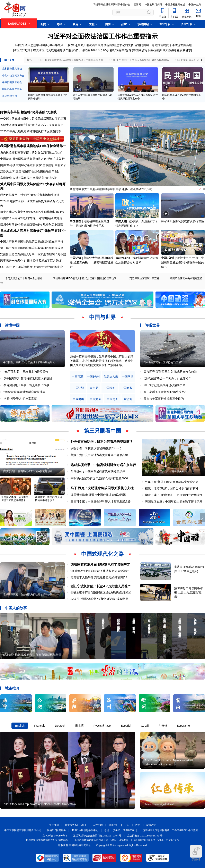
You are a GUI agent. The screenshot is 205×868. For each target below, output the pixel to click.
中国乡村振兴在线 (175, 5)
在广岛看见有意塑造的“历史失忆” (165, 392)
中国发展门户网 (153, 5)
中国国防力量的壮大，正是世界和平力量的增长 (29, 362)
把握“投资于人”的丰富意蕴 (20, 399)
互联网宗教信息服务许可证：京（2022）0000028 (101, 840)
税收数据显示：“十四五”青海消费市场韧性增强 (30, 195)
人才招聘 (98, 825)
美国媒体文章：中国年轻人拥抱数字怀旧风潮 (174, 502)
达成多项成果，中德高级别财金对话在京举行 (103, 465)
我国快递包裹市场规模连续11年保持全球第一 (33, 146)
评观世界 (152, 325)
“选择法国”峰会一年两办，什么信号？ (167, 378)
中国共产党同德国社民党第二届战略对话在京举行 (32, 242)
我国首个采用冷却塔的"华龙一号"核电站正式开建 (31, 218)
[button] (202, 146)
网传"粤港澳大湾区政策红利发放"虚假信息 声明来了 (33, 165)
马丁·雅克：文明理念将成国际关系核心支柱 (102, 488)
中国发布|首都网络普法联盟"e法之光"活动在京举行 (32, 159)
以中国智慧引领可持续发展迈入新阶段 (28, 378)
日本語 (79, 726)
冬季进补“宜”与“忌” (45, 178)
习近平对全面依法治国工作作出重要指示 (102, 36)
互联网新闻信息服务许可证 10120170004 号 (97, 836)
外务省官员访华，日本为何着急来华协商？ (102, 442)
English (20, 726)
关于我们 (54, 825)
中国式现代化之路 (102, 554)
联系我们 (114, 825)
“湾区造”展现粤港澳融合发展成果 (24, 392)
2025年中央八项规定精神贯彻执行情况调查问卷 (31, 131)
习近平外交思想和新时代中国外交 (112, 5)
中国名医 (75, 221)
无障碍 (196, 853)
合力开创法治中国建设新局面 (96, 45)
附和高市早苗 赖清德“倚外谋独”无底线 (28, 112)
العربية (145, 726)
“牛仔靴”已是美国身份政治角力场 (165, 385)
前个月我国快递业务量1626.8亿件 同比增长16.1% (32, 212)
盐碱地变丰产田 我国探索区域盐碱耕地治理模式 (101, 592)
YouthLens (123, 258)
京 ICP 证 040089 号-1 (55, 836)
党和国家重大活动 (12, 69)
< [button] (198, 60)
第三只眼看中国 (102, 431)
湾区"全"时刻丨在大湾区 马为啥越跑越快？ (41, 50)
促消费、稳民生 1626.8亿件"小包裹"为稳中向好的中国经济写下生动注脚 (116, 50)
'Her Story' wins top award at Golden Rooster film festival (40, 804)
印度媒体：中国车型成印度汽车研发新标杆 (98, 472)
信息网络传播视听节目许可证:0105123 (47, 840)
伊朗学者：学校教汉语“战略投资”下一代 (96, 448)
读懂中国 (12, 325)
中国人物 (121, 221)
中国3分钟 (168, 258)
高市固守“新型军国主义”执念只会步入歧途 (170, 372)
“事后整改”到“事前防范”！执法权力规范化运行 (100, 571)
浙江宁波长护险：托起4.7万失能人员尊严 (101, 586)
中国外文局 (195, 5)
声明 (138, 825)
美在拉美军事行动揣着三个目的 (164, 399)
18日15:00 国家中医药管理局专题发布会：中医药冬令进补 (71, 60)
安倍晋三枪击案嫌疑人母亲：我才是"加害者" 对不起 (33, 254)
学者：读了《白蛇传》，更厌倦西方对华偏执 (174, 495)
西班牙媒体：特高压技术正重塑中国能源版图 (28, 471)
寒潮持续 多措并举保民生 (16, 178)
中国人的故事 (16, 608)
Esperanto (183, 726)
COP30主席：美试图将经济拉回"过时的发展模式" (32, 267)
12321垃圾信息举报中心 (85, 830)
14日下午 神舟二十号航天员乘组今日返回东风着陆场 (140, 60)
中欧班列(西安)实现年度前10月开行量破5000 (99, 478)
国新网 (137, 5)
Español (126, 726)
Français (40, 726)
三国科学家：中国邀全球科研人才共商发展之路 (101, 502)
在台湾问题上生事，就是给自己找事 (26, 385)
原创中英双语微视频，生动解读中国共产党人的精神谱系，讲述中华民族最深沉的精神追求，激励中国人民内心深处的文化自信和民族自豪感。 (102, 361)
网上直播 (9, 60)
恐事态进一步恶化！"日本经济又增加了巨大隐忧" (31, 261)
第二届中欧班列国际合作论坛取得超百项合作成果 (32, 248)
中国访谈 (75, 258)
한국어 (163, 726)
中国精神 (78, 399)
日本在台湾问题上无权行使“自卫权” (163, 362)
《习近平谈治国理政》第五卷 (143, 278)
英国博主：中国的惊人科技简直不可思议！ (48, 499)
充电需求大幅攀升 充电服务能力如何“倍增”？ (99, 577)
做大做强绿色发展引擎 (177, 50)
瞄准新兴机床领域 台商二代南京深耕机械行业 (32, 655)
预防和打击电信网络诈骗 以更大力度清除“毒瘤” (188, 592)
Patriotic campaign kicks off (159, 804)
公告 (127, 825)
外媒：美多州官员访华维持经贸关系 (164, 471)
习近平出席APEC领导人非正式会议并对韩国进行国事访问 (85, 278)
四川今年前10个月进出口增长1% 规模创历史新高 (32, 225)
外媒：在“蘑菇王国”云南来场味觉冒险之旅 (172, 482)
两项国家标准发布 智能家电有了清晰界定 (100, 565)
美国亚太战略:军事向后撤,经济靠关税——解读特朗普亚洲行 (92, 262)
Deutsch (60, 726)
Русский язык (102, 726)
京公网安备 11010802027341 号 (145, 836)
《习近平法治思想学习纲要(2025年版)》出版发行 (45, 45)
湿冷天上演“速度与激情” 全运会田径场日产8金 (30, 171)
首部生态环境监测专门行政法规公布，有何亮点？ (32, 125)
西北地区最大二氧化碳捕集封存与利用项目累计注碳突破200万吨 (111, 189)
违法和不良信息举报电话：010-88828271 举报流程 (170, 830)
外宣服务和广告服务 (76, 825)
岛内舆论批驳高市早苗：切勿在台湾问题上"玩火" (31, 152)
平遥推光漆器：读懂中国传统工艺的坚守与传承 (15, 499)
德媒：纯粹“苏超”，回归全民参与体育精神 (172, 488)
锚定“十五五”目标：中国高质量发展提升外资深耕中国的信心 (183, 262)
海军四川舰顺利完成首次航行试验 (182, 221)
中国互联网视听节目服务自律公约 (23, 830)
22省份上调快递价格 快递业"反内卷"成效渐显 (99, 599)
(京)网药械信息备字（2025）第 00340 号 (157, 840)
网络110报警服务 (56, 830)
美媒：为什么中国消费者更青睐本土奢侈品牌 (99, 455)
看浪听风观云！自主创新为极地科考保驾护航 (28, 595)
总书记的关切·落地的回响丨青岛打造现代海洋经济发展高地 (154, 45)
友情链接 (151, 825)
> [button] (202, 60)
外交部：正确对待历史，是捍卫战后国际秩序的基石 (33, 119)
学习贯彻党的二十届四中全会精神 (24, 278)
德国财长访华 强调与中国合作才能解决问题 (98, 495)
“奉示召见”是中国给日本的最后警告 (26, 372)
